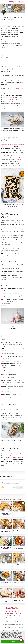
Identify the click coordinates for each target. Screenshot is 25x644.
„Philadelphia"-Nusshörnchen (13, 88)
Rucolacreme (9, 99)
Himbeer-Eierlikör (6, 150)
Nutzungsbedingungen (8, 617)
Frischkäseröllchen (12, 139)
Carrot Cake (19, 160)
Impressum (9, 615)
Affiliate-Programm (16, 613)
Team (9, 613)
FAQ (5, 613)
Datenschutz (16, 615)
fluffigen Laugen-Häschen (16, 94)
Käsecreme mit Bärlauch (17, 101)
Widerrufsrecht (19, 617)
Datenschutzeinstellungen (13, 619)
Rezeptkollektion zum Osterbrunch (14, 458)
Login (21, 2)
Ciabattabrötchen (6, 105)
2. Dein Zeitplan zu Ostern (8, 60)
